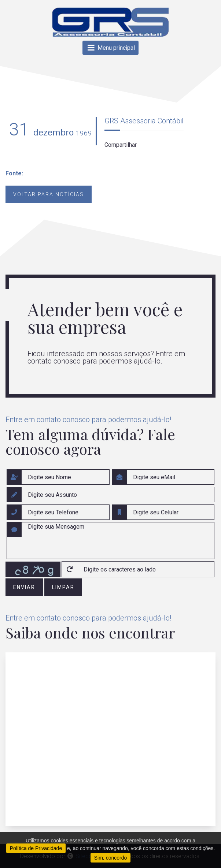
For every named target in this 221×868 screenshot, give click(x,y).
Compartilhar (121, 145)
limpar (63, 587)
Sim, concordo (110, 858)
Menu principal (110, 48)
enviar (24, 587)
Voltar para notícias (49, 194)
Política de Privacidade (36, 848)
